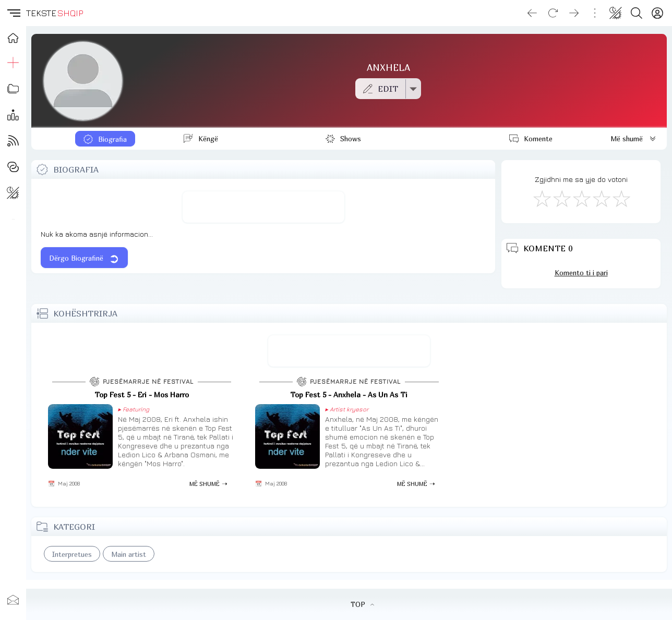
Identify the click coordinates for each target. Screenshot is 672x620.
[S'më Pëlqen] (542, 198)
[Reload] (553, 13)
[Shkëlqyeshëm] (621, 198)
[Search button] (637, 13)
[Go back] (532, 13)
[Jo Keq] (561, 198)
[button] (13, 13)
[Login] (657, 13)
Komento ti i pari (581, 273)
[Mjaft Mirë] (601, 198)
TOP (362, 604)
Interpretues (72, 554)
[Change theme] (616, 13)
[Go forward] (574, 13)
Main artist (129, 554)
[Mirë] (581, 198)
